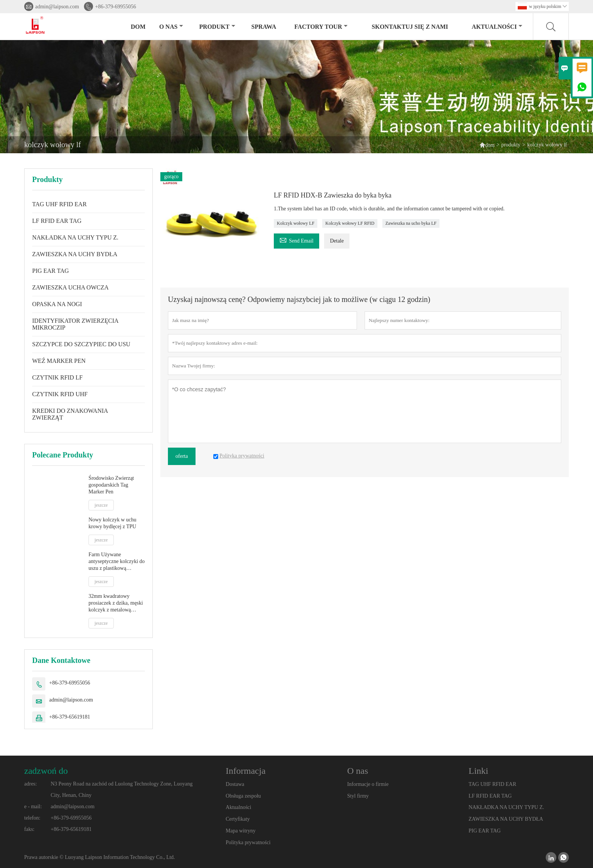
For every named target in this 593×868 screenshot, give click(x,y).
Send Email (296, 240)
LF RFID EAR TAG (57, 221)
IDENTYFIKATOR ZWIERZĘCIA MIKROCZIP (75, 324)
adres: (30, 784)
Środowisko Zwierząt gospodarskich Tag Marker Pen (111, 485)
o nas (171, 27)
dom (138, 27)
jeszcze (101, 505)
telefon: (32, 818)
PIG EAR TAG (50, 271)
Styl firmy (358, 796)
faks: (29, 829)
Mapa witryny (241, 831)
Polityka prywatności (248, 842)
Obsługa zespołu (243, 796)
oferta (182, 456)
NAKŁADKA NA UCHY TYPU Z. (75, 237)
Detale (337, 241)
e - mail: (33, 807)
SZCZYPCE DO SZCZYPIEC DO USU (81, 344)
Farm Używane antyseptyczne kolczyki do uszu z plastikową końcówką (117, 562)
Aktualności (239, 807)
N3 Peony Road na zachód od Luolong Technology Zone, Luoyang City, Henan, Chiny (122, 789)
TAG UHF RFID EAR (59, 204)
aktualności (497, 27)
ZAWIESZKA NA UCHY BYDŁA (75, 254)
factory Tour (321, 27)
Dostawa (235, 784)
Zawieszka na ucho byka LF (411, 223)
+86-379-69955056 (115, 7)
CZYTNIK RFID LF (57, 377)
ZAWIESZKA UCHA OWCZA (70, 287)
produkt (217, 27)
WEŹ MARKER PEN (59, 361)
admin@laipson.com (57, 7)
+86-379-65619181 (70, 717)
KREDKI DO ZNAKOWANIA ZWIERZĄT (70, 414)
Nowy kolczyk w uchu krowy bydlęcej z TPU (112, 523)
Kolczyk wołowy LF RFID (350, 223)
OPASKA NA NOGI (57, 304)
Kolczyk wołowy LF (296, 223)
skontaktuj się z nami (410, 27)
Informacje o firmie (368, 784)
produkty (511, 145)
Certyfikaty (238, 819)
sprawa (264, 27)
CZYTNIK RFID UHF (60, 394)
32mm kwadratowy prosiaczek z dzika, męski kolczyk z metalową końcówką (116, 603)
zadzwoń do (46, 771)
